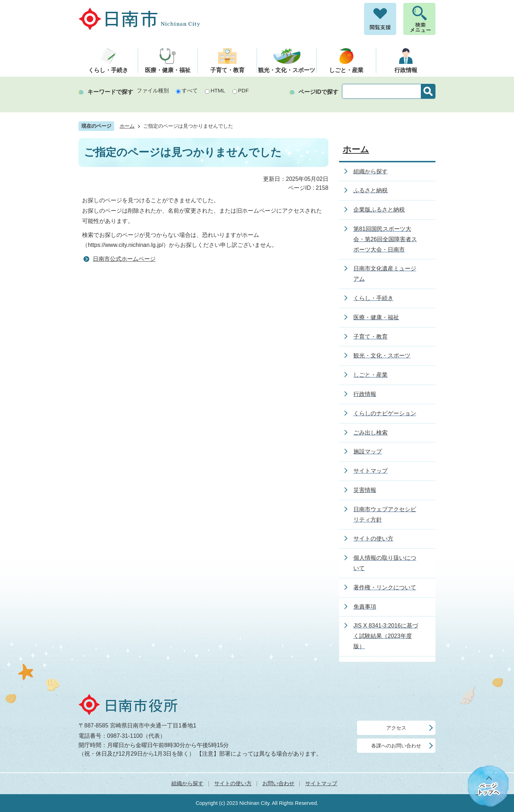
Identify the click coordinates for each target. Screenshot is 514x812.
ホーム (127, 126)
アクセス (396, 728)
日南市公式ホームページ (124, 259)
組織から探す (187, 783)
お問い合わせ (278, 783)
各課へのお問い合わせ (396, 746)
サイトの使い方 (233, 783)
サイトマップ (321, 783)
